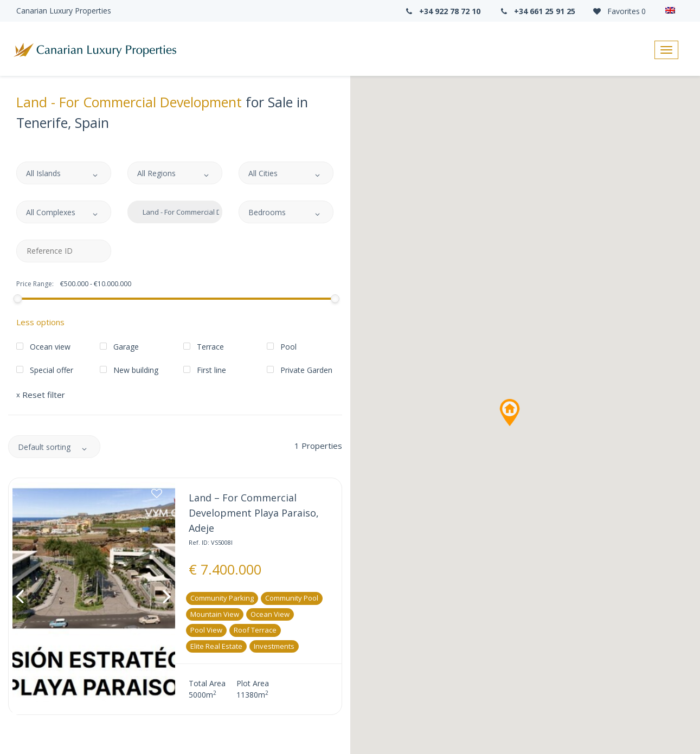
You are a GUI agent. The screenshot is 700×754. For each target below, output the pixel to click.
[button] (510, 413)
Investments (274, 646)
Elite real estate (216, 646)
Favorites (619, 11)
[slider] (17, 299)
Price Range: (35, 284)
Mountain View (215, 614)
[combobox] (64, 173)
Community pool (292, 598)
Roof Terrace (255, 630)
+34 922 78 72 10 (442, 11)
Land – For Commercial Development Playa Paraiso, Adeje (254, 513)
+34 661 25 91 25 (537, 11)
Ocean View (270, 614)
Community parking (222, 598)
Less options (40, 322)
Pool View (206, 630)
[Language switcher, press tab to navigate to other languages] (673, 11)
